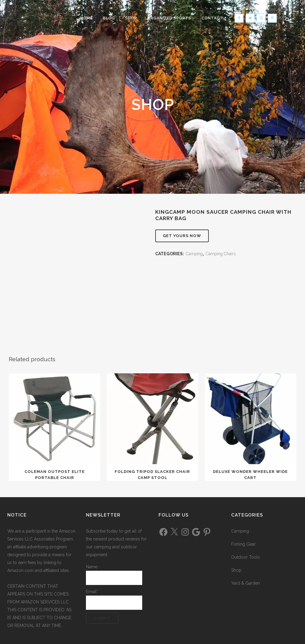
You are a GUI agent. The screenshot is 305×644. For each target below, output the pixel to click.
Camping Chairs (221, 254)
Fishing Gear (243, 544)
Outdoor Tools (246, 557)
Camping (194, 254)
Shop (236, 570)
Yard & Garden (246, 583)
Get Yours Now (182, 236)
